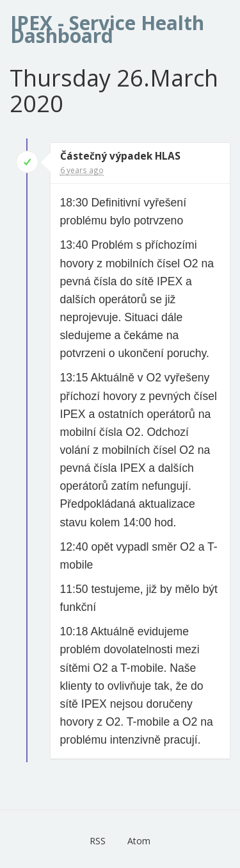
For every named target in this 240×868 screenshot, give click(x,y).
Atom (139, 841)
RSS (98, 841)
